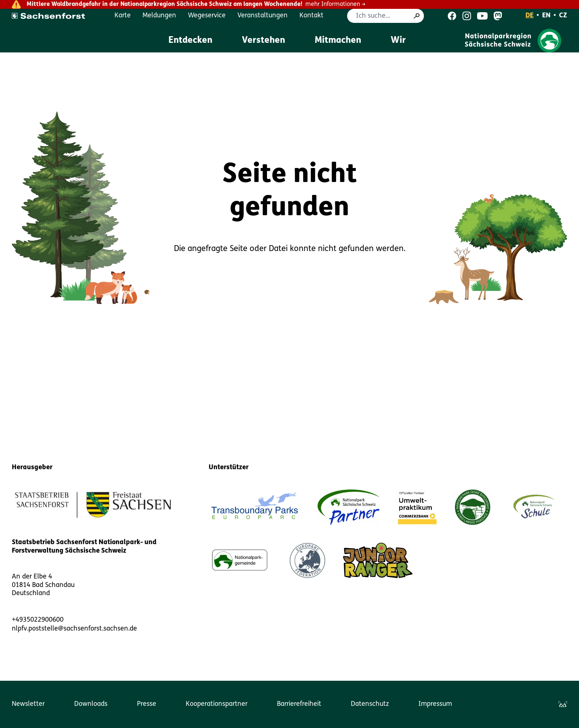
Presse (147, 704)
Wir (398, 41)
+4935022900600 (38, 620)
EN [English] (546, 16)
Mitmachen (338, 41)
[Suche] (417, 16)
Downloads (91, 704)
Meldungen (159, 16)
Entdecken (190, 41)
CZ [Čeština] (563, 16)
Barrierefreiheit (299, 704)
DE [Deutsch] (530, 16)
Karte (123, 16)
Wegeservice (207, 16)
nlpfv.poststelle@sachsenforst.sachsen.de (74, 629)
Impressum (435, 704)
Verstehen (263, 41)
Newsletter (28, 704)
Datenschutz (370, 704)
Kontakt (311, 16)
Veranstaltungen (263, 16)
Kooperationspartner (217, 704)
